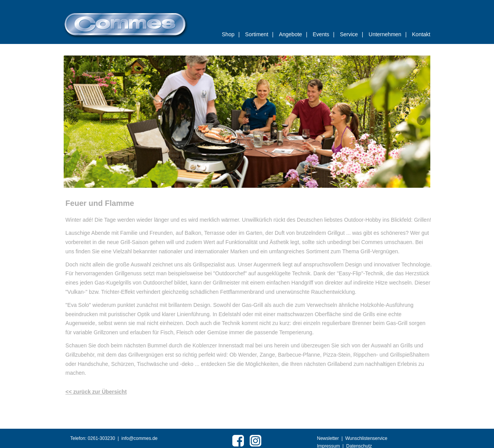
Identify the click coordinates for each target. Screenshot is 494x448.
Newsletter (328, 438)
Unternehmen (387, 34)
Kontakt (421, 34)
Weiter (421, 120)
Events (323, 34)
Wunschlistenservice (366, 438)
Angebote (293, 34)
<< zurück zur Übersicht (96, 392)
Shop (231, 34)
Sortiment (259, 34)
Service (352, 34)
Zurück (73, 120)
